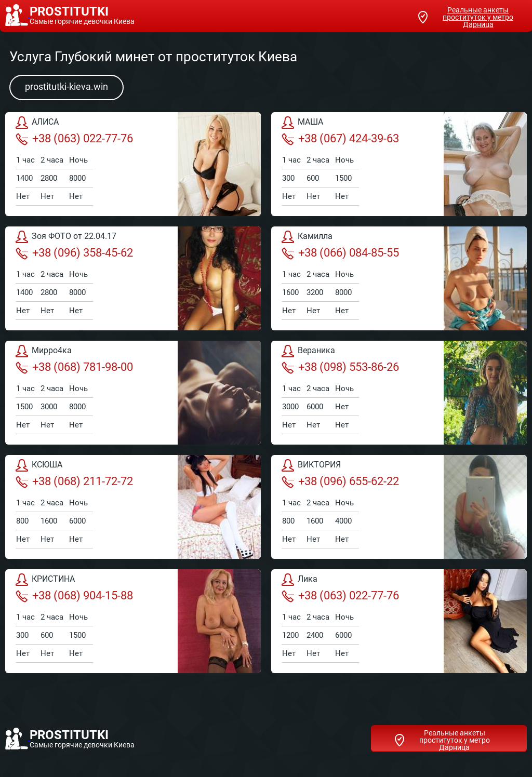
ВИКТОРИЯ (311, 465)
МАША (302, 123)
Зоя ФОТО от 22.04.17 (66, 237)
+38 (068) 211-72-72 (74, 481)
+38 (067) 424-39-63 (340, 139)
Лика (300, 580)
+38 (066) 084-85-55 (340, 253)
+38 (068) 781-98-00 (74, 367)
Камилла (307, 237)
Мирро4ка (44, 351)
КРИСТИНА (45, 580)
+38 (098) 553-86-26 (340, 367)
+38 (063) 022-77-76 (74, 139)
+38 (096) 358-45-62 (74, 253)
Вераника (308, 351)
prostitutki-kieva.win (66, 86)
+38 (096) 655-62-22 (340, 481)
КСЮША (39, 465)
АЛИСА (37, 123)
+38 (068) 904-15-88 (74, 596)
